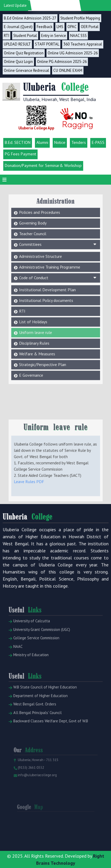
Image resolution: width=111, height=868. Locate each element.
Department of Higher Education (40, 704)
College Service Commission (36, 645)
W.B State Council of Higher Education (44, 696)
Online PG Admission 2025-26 (62, 62)
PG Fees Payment (20, 154)
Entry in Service (54, 36)
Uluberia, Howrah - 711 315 (38, 767)
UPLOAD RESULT (17, 44)
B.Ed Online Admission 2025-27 (30, 18)
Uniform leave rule (38, 320)
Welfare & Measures (39, 338)
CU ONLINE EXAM (68, 70)
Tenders (79, 142)
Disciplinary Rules (37, 329)
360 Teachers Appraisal (83, 44)
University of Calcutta (32, 630)
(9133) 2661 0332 (32, 773)
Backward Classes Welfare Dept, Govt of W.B (49, 726)
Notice (60, 142)
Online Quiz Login (18, 62)
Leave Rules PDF (32, 487)
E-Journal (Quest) (18, 27)
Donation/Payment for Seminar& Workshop (43, 165)
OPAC (72, 27)
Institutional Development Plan (48, 282)
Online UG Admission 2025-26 (73, 53)
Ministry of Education (32, 660)
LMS (60, 27)
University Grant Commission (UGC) (41, 638)
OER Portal (90, 27)
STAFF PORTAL (47, 44)
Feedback (45, 27)
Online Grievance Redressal (26, 70)
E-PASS (98, 142)
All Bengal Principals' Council (37, 719)
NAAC (20, 653)
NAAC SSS (78, 36)
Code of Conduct (57, 271)
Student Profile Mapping (80, 18)
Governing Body (36, 223)
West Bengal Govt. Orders (35, 711)
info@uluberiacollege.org (37, 780)
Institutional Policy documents (47, 291)
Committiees (57, 242)
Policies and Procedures (41, 214)
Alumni (42, 142)
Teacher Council (35, 233)
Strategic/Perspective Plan (44, 348)
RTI (7, 36)
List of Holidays (36, 310)
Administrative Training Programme (50, 262)
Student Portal (25, 36)
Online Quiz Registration (24, 53)
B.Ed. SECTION (18, 142)
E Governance (34, 357)
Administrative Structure (42, 253)
